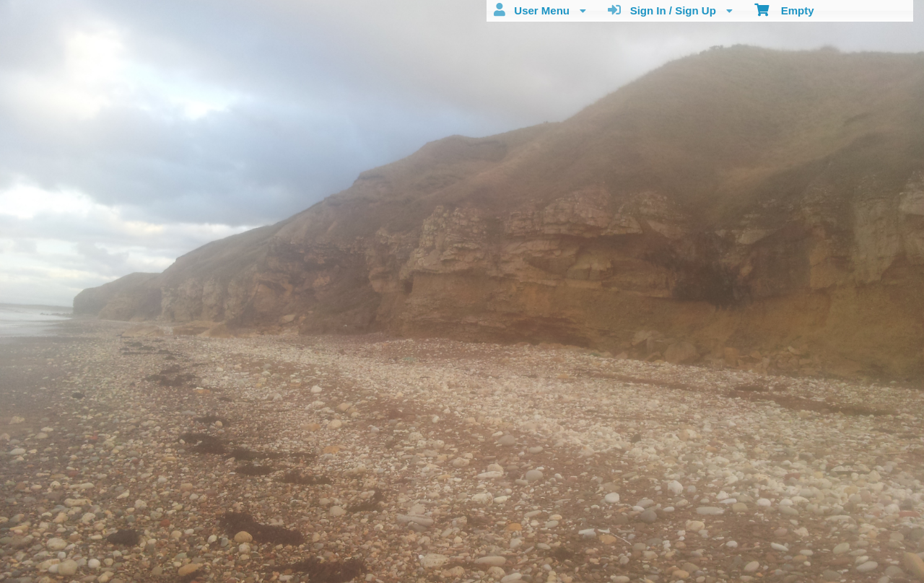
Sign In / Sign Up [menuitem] (670, 10)
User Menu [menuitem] (540, 10)
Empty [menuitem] (784, 9)
